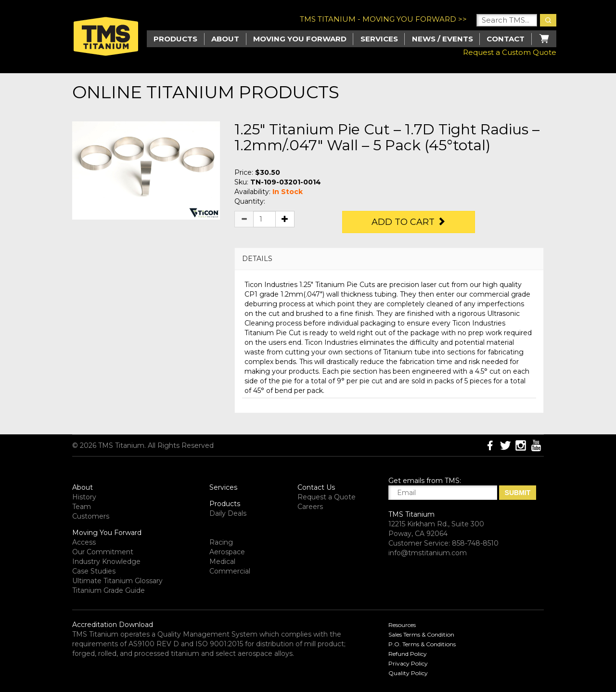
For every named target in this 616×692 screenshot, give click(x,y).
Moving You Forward (107, 533)
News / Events (443, 39)
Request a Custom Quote (510, 52)
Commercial (230, 571)
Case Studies (94, 571)
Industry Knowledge (106, 561)
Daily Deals (228, 513)
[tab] (389, 259)
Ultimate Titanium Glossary (117, 581)
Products (225, 504)
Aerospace (227, 552)
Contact (506, 39)
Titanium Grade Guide (109, 590)
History (84, 497)
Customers (91, 516)
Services (379, 39)
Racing (221, 542)
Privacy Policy (408, 663)
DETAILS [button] (257, 259)
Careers (310, 507)
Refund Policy (408, 654)
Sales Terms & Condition (421, 634)
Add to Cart (409, 222)
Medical (222, 561)
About (225, 39)
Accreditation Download (113, 625)
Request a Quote (327, 497)
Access (84, 542)
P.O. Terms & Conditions (422, 644)
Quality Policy (408, 673)
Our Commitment (103, 552)
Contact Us (316, 487)
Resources (402, 625)
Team (82, 507)
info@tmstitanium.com (428, 553)
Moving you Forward (300, 39)
